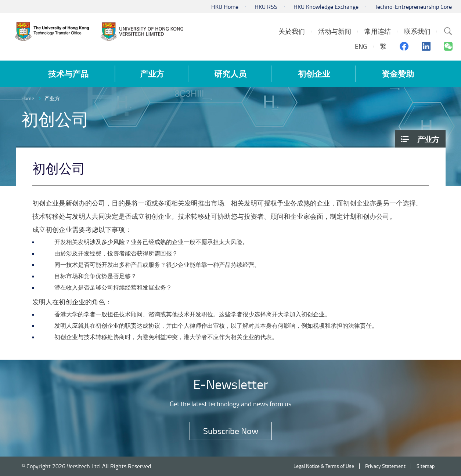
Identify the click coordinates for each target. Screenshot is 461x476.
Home (28, 98)
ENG (361, 46)
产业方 (52, 98)
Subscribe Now (231, 431)
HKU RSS (266, 7)
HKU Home (225, 7)
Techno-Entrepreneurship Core (413, 7)
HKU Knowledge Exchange (326, 7)
